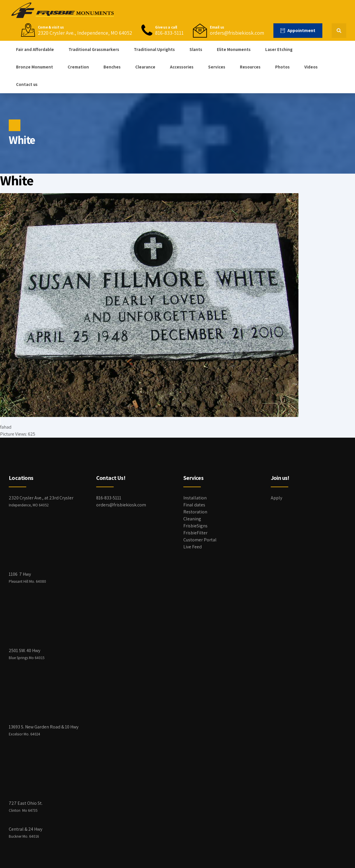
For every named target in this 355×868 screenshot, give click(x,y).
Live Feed (193, 547)
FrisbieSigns (195, 526)
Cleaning (192, 519)
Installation (195, 498)
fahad (6, 427)
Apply (276, 498)
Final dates (194, 505)
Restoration (195, 512)
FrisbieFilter (195, 533)
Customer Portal (200, 540)
